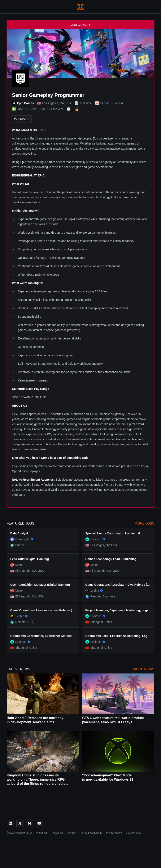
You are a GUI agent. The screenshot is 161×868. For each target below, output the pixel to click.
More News (144, 669)
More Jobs (144, 523)
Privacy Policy (114, 833)
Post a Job (58, 833)
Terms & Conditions (91, 833)
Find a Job (42, 833)
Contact (72, 833)
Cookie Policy (133, 833)
